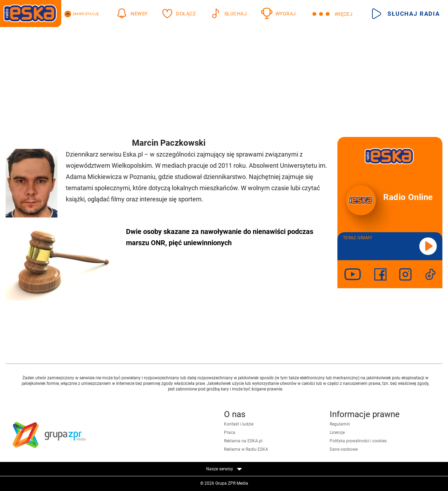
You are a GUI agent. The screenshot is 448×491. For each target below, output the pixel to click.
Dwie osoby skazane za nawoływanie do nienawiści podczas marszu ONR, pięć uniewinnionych (220, 237)
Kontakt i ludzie (239, 424)
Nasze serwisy (224, 469)
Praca (230, 433)
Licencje (337, 433)
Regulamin (340, 424)
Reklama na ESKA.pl (243, 441)
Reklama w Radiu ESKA (246, 449)
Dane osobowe (344, 449)
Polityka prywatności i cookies (358, 441)
